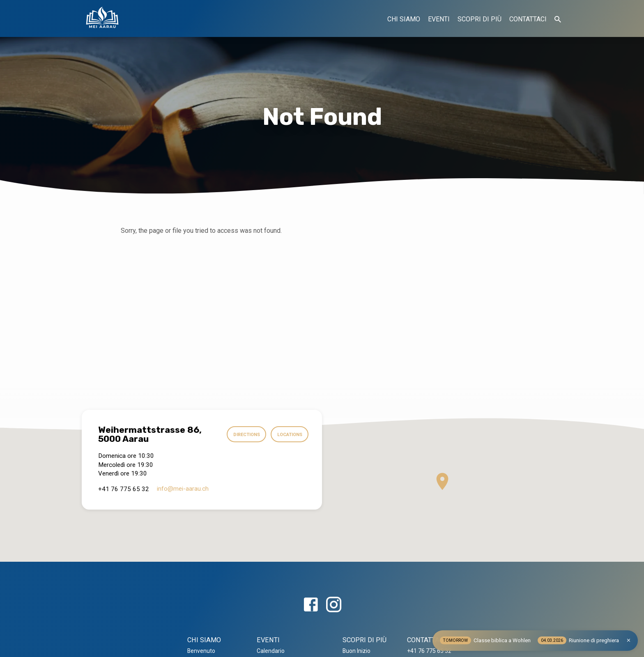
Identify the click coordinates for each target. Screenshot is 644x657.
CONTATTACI (528, 19)
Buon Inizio (356, 651)
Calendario (271, 651)
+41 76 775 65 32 (429, 651)
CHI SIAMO (404, 19)
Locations (289, 434)
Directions (244, 434)
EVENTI (439, 19)
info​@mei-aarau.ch (183, 489)
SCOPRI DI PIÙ (480, 19)
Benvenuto (201, 651)
